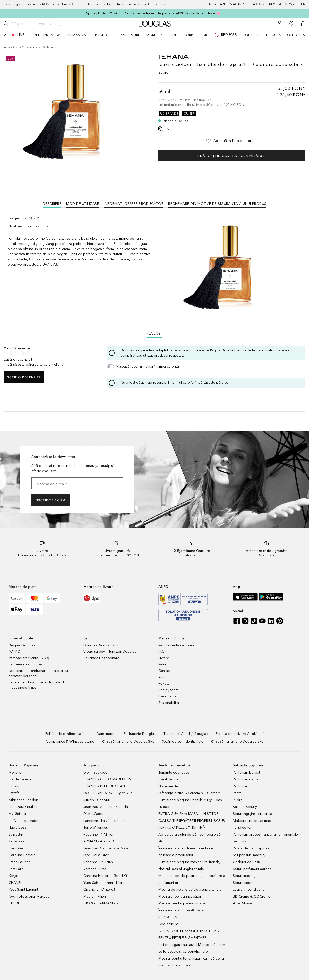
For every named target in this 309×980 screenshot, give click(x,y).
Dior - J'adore (95, 814)
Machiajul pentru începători (180, 896)
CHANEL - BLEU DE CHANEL (106, 786)
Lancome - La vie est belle (104, 821)
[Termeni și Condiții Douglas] (186, 734)
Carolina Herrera (22, 855)
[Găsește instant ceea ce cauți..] (48, 24)
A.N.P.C (14, 652)
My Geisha (17, 814)
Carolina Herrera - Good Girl (107, 876)
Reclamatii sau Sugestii (27, 664)
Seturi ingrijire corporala (252, 814)
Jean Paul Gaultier (23, 807)
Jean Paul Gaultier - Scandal (106, 807)
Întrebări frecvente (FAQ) (29, 658)
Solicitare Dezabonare (101, 658)
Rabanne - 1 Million (99, 834)
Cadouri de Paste (247, 862)
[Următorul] (304, 35)
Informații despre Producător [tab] (134, 204)
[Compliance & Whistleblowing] (70, 741)
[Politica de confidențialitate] (67, 734)
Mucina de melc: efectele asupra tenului (190, 890)
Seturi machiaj (244, 876)
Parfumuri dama (246, 779)
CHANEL (15, 883)
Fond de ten (243, 828)
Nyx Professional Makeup (29, 896)
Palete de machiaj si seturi (254, 848)
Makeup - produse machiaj (255, 821)
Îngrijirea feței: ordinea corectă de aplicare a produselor (186, 852)
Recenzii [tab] (154, 334)
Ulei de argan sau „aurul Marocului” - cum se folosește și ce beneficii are (192, 948)
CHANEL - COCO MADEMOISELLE (111, 779)
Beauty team (168, 690)
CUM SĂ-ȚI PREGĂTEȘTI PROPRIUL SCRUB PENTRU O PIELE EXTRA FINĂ (192, 824)
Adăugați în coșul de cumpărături (232, 156)
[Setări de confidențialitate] (183, 741)
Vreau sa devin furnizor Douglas (110, 652)
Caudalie (16, 848)
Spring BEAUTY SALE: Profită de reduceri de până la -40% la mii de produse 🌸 (153, 13)
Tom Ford (16, 869)
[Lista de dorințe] (291, 24)
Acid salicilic (168, 924)
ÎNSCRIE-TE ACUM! (51, 500)
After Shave (242, 903)
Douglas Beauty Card (101, 645)
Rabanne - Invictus (98, 862)
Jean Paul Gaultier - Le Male (106, 848)
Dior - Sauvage (96, 772)
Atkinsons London (23, 800)
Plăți (162, 652)
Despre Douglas (22, 645)
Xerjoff (14, 876)
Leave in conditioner (249, 890)
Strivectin (16, 834)
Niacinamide (168, 786)
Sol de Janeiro (20, 779)
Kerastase (17, 841)
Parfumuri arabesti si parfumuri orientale (265, 834)
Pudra (238, 800)
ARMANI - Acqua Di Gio (103, 841)
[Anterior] (5, 35)
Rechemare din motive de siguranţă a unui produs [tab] (217, 204)
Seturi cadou (243, 883)
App (162, 677)
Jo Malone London (24, 821)
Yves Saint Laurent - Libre (104, 883)
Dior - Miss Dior (96, 855)
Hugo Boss (18, 828)
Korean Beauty (245, 807)
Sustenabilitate (170, 703)
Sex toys (240, 841)
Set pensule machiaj (249, 855)
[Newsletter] (295, 4)
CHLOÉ (14, 903)
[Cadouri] (260, 4)
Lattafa (14, 793)
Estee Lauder (19, 862)
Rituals (14, 786)
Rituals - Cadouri (97, 800)
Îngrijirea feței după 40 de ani (182, 910)
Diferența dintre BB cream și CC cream (189, 793)
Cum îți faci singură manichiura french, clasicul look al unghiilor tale (189, 865)
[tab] (52, 204)
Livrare (164, 658)
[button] (303, 24)
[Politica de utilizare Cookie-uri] (240, 734)
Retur (163, 664)
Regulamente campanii (177, 645)
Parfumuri (241, 786)
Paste (237, 793)
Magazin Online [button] (171, 638)
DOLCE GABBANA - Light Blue (108, 793)
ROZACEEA (168, 917)
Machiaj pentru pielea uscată (182, 903)
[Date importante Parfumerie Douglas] (126, 734)
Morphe (15, 772)
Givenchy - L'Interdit (99, 890)
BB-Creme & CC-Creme (252, 896)
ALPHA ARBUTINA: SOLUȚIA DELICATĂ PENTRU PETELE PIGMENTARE (189, 934)
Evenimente (168, 696)
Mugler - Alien (95, 896)
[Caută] (6, 24)
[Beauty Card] (217, 4)
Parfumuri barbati (247, 772)
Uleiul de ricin (169, 779)
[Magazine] (240, 4)
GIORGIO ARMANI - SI (101, 903)
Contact (165, 671)
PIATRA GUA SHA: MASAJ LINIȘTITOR (188, 814)
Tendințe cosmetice (174, 772)
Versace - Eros (95, 869)
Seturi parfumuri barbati (252, 869)
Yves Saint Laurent (24, 890)
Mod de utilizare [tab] (83, 204)
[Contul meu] (279, 24)
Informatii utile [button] (21, 638)
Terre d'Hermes (96, 828)
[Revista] (277, 4)
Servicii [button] (89, 638)
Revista (164, 684)
